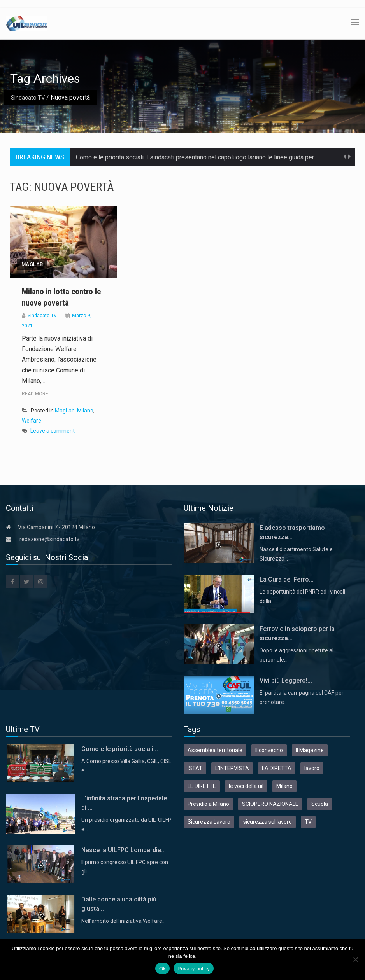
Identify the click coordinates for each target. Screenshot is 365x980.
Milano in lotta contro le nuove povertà (62, 297)
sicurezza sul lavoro (268, 822)
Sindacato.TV (29, 97)
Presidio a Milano (208, 804)
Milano (85, 411)
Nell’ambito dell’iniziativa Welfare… (124, 921)
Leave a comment (53, 431)
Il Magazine (310, 750)
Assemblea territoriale (215, 750)
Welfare (32, 421)
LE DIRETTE (202, 786)
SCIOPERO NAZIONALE (270, 804)
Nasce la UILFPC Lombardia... (124, 850)
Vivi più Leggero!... (286, 680)
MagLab (32, 264)
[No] (355, 959)
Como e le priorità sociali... (120, 749)
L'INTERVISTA (232, 768)
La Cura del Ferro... (287, 579)
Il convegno (269, 750)
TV (308, 822)
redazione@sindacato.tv (49, 539)
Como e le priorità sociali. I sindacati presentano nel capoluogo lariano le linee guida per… (197, 157)
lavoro (312, 768)
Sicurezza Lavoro (209, 822)
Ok (162, 969)
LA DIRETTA (277, 768)
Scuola (320, 804)
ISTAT (195, 768)
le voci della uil (246, 786)
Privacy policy (194, 969)
